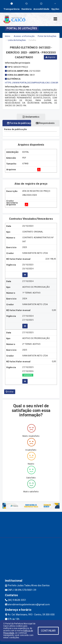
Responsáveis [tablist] (45, 123)
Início (8, 36)
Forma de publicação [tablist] (19, 123)
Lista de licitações (17, 40)
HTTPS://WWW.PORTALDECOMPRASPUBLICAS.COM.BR (32, 83)
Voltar (10, 392)
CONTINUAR (48, 631)
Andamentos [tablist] (31, 117)
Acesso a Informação (24, 36)
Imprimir (50, 57)
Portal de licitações (47, 36)
